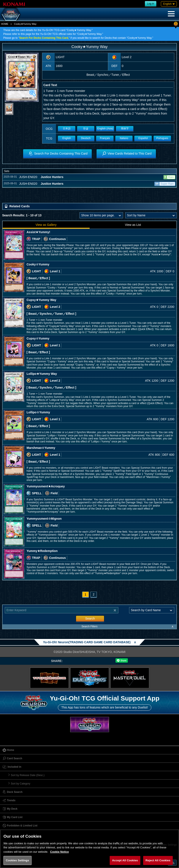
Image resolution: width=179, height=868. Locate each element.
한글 (86, 129)
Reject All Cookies (158, 860)
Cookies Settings (17, 860)
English (67, 138)
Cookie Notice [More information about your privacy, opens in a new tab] (59, 852)
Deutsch (86, 138)
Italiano (124, 138)
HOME (5, 24)
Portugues (162, 138)
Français (105, 138)
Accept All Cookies (125, 860)
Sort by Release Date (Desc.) (28, 775)
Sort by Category (21, 784)
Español (143, 138)
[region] (89, 849)
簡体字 (125, 129)
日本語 (67, 129)
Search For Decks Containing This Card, (44, 38)
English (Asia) (105, 129)
